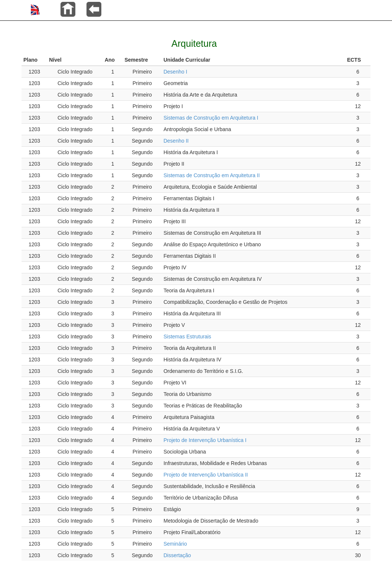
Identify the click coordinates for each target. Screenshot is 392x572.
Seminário (175, 544)
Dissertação (177, 555)
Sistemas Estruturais (187, 337)
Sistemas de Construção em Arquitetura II (211, 175)
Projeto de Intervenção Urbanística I (205, 440)
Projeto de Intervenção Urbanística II (205, 475)
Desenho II (176, 141)
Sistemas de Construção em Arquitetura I (211, 118)
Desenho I (175, 72)
